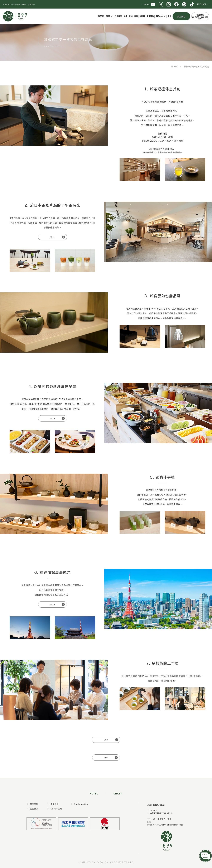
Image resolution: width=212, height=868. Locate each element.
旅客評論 (146, 4)
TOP (106, 757)
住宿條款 (34, 809)
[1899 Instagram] (169, 4)
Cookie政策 (56, 809)
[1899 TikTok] (192, 4)
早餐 (125, 16)
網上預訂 (181, 16)
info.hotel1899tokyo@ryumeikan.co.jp (165, 825)
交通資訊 (150, 16)
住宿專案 (118, 16)
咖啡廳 (142, 16)
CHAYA (118, 793)
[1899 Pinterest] (184, 4)
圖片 (169, 16)
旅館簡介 (101, 16)
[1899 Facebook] (176, 4)
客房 (108, 16)
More (53, 237)
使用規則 (55, 804)
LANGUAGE (201, 4)
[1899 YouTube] (153, 4)
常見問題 (34, 804)
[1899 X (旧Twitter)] (161, 4)
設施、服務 (133, 16)
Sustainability (81, 804)
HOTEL (94, 793)
